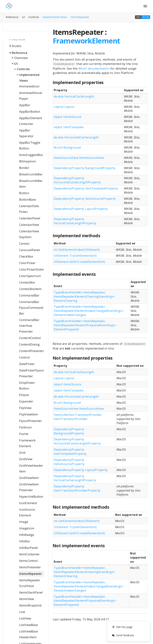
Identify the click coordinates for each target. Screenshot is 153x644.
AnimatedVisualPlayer (31, 96)
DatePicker (27, 364)
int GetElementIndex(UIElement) (77, 250)
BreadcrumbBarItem (31, 184)
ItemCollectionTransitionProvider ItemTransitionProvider (78, 417)
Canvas (24, 243)
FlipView (25, 408)
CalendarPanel (30, 218)
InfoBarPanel (29, 548)
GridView (26, 459)
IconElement (28, 503)
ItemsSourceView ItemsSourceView (79, 158)
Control (24, 357)
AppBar (25, 105)
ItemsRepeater (80, 17)
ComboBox (27, 282)
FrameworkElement (27, 443)
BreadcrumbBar (31, 174)
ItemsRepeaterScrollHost (30, 583)
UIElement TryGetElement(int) (75, 256)
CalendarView (29, 225)
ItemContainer (29, 554)
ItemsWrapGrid (30, 605)
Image (24, 522)
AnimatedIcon (29, 86)
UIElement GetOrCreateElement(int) (79, 262)
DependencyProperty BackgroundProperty (85, 168)
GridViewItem (29, 478)
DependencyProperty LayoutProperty (81, 209)
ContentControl (30, 338)
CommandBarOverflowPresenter (29, 326)
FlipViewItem (29, 414)
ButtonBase (28, 199)
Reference (20, 53)
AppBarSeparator (26, 133)
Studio (17, 46)
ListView (25, 618)
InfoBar (25, 541)
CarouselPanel (29, 250)
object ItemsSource (68, 117)
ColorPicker (27, 263)
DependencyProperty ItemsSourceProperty (85, 199)
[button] (143, 17)
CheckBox (26, 256)
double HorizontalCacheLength (76, 137)
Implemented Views (55, 17)
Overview (21, 58)
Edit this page (122, 627)
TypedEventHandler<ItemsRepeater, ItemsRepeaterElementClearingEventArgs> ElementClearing (84, 296)
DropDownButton (27, 385)
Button (24, 193)
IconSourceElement (27, 512)
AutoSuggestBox (31, 155)
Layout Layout (64, 107)
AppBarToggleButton (30, 145)
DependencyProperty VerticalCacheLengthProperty (75, 221)
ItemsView (27, 599)
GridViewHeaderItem (31, 468)
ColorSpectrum (30, 276)
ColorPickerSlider (32, 269)
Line (22, 612)
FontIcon (25, 427)
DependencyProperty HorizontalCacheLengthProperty (77, 180)
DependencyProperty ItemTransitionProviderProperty (77, 488)
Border (24, 168)
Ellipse (24, 395)
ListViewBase (29, 625)
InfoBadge (27, 535)
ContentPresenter (32, 351)
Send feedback (123, 635)
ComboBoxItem (30, 289)
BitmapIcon (28, 161)
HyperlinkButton (31, 496)
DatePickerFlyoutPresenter (31, 373)
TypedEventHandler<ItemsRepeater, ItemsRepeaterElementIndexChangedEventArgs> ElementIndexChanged (89, 311)
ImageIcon (27, 528)
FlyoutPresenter (31, 421)
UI (16, 64)
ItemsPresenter (30, 567)
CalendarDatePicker (29, 209)
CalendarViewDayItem (29, 234)
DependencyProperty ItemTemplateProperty (86, 188)
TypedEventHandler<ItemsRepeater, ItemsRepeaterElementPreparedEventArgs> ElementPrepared (85, 325)
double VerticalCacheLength (74, 96)
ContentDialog (29, 344)
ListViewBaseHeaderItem (29, 634)
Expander (26, 401)
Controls (23, 69)
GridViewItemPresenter (29, 487)
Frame (24, 434)
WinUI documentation (94, 68)
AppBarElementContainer (31, 121)
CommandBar (29, 295)
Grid (22, 452)
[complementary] (129, 631)
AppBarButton (30, 111)
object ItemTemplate (69, 127)
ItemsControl (28, 561)
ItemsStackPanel (31, 592)
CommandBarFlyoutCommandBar (31, 308)
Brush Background (67, 147)
